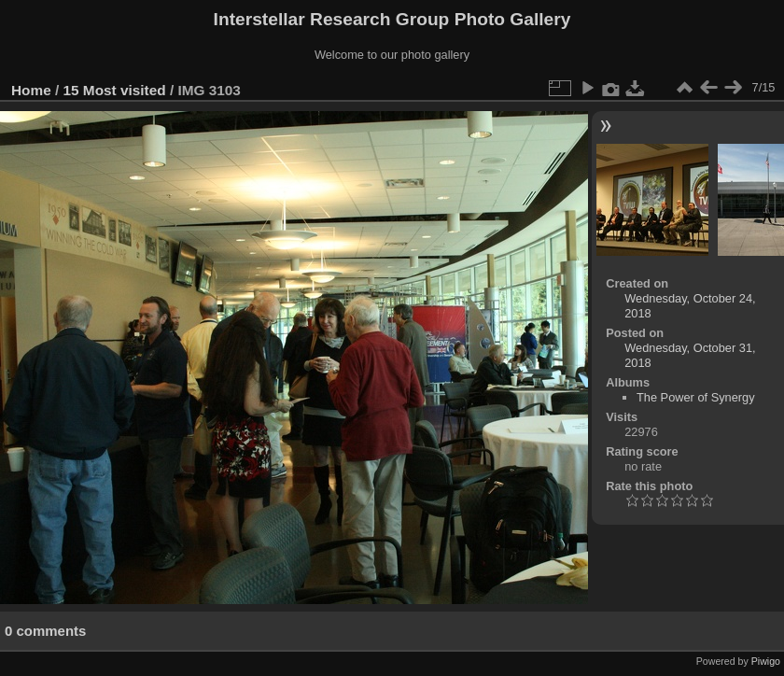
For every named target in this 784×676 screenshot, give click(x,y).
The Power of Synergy (696, 397)
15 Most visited (115, 90)
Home (31, 90)
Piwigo (766, 661)
